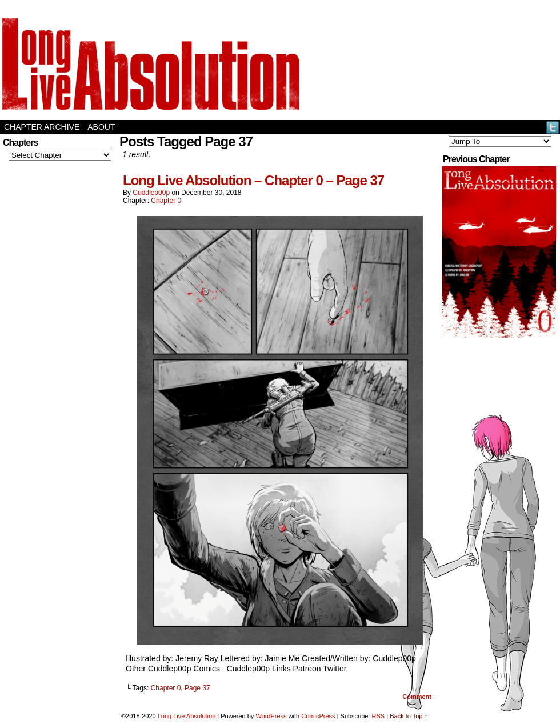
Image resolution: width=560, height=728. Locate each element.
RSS (379, 716)
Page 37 (197, 688)
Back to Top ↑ (409, 716)
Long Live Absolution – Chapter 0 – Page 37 (253, 180)
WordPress (271, 716)
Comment (417, 697)
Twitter (553, 127)
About (101, 127)
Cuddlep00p (151, 193)
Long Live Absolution (187, 716)
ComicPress (318, 716)
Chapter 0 (166, 201)
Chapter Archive (42, 127)
